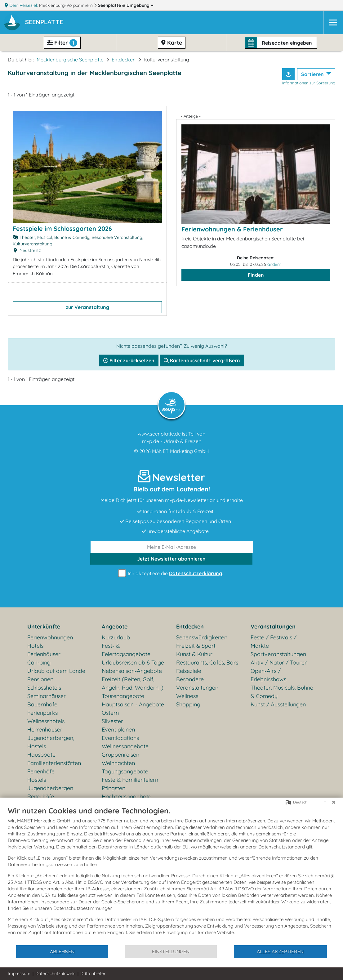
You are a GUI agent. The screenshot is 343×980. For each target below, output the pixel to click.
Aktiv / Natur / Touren (279, 662)
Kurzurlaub (116, 637)
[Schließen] (334, 802)
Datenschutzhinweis (55, 973)
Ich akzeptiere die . (171, 573)
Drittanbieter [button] (93, 973)
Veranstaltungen (273, 626)
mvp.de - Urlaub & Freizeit (171, 441)
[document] (171, 875)
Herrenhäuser (45, 729)
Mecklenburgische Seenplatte (70, 60)
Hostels (37, 780)
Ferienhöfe (41, 771)
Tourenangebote (123, 696)
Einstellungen (171, 951)
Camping (39, 662)
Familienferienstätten (54, 763)
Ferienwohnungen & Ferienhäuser (232, 229)
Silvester (112, 721)
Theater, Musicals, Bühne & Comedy (282, 692)
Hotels (35, 646)
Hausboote (41, 755)
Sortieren (313, 74)
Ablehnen (62, 951)
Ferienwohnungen (50, 637)
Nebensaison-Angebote (132, 671)
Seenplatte (126, 5)
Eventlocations (120, 738)
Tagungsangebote (125, 771)
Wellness (187, 696)
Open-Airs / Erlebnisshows (268, 675)
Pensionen (40, 679)
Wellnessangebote (125, 746)
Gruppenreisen (120, 755)
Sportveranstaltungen (278, 654)
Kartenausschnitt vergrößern (202, 360)
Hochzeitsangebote (127, 797)
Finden (256, 275)
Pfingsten (114, 788)
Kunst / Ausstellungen (278, 704)
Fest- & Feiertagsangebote (126, 650)
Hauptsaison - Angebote (133, 704)
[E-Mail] (172, 547)
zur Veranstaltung (87, 307)
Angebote (115, 626)
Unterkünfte (44, 626)
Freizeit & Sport (196, 646)
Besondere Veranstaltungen (197, 683)
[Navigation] (333, 22)
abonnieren (171, 559)
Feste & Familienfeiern (130, 780)
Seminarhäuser (47, 696)
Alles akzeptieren (280, 951)
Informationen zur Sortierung (309, 83)
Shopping (188, 704)
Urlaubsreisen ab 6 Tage (133, 662)
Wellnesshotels (46, 721)
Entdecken (124, 60)
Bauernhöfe (42, 704)
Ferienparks (42, 713)
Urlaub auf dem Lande (56, 671)
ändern (274, 264)
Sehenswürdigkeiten (202, 637)
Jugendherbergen (50, 788)
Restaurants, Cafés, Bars (207, 662)
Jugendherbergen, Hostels (51, 742)
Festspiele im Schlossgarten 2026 (62, 228)
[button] (45, 23)
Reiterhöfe (41, 797)
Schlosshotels (44, 688)
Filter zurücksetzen (129, 360)
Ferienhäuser (44, 654)
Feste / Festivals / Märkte (274, 642)
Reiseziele (189, 671)
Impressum (19, 973)
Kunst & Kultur (194, 654)
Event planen (118, 729)
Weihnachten (118, 763)
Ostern (110, 713)
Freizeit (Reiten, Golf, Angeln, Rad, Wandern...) (133, 683)
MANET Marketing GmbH (180, 451)
